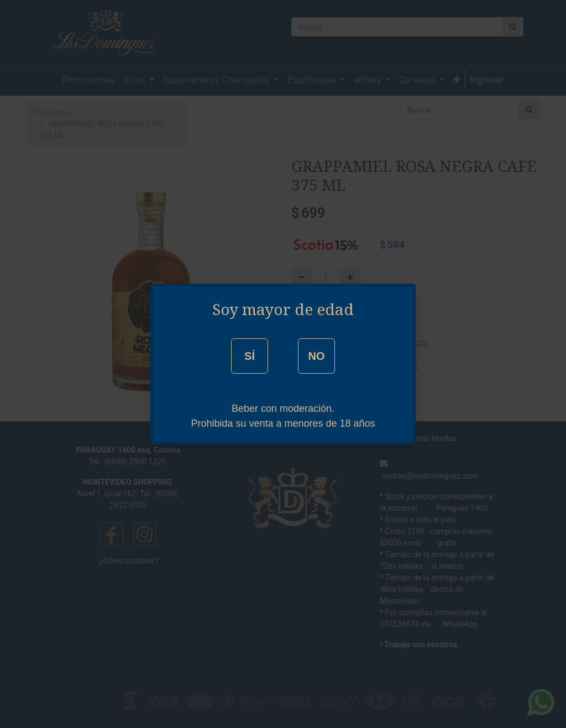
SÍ (250, 356)
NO (316, 356)
